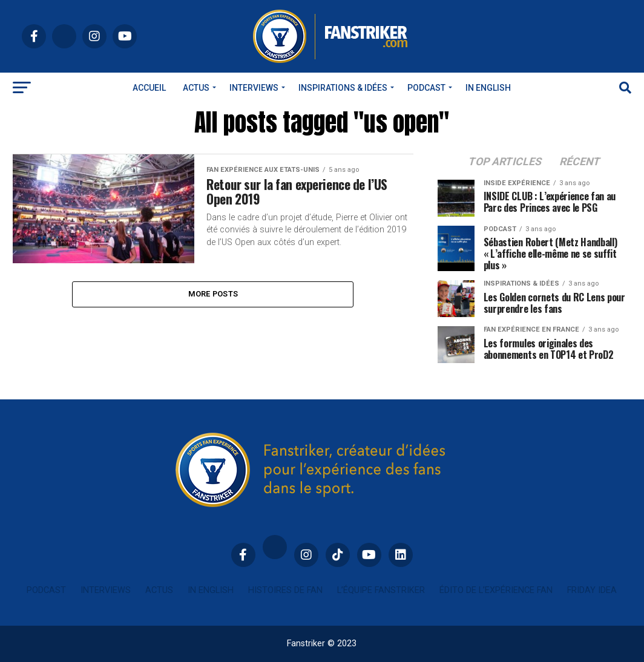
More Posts (213, 294)
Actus (196, 88)
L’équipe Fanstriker (381, 590)
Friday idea (592, 590)
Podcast (426, 88)
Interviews (254, 88)
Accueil (149, 88)
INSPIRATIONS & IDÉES (343, 88)
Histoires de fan (285, 590)
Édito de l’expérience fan (496, 590)
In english (488, 88)
